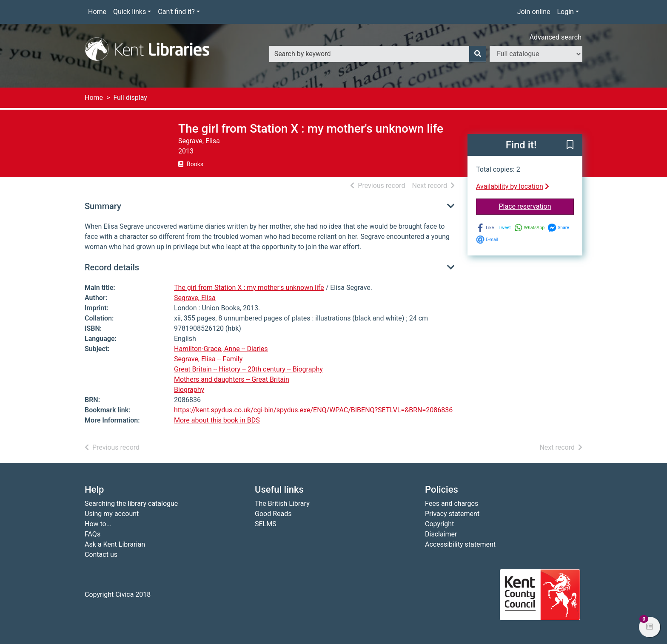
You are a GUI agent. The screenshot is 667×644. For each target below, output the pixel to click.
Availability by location (513, 186)
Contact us (101, 555)
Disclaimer (441, 534)
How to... (98, 524)
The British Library (282, 504)
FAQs (93, 534)
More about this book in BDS (217, 420)
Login (565, 12)
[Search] (478, 54)
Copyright (439, 524)
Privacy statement (452, 514)
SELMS (266, 524)
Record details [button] (112, 267)
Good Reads (273, 514)
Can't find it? (176, 12)
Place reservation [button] (537, 206)
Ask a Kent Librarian (115, 544)
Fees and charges (452, 504)
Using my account (112, 514)
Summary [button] (103, 206)
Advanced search (556, 37)
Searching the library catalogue (131, 504)
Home (97, 12)
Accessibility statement (460, 544)
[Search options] (536, 54)
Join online (534, 12)
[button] (570, 145)
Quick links (130, 12)
